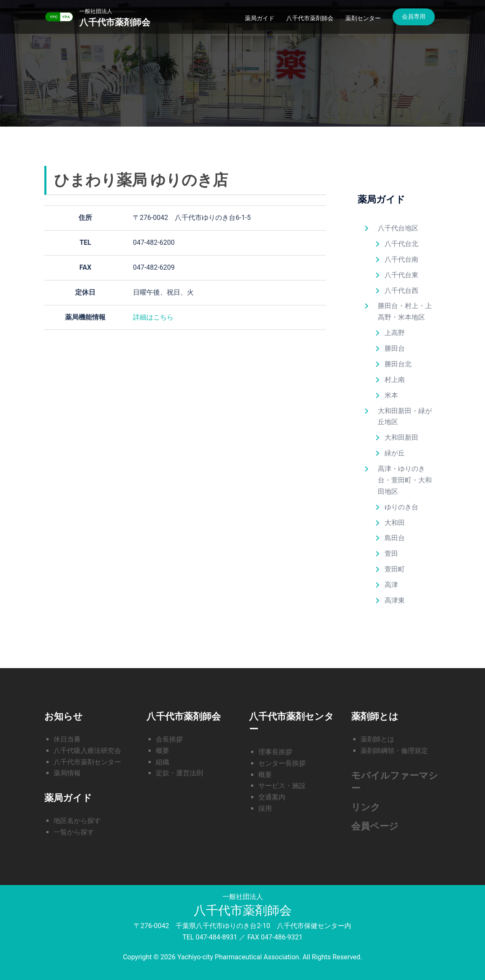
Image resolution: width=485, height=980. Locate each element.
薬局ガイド (260, 18)
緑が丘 (395, 453)
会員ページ (375, 826)
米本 (391, 395)
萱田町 (395, 569)
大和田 (395, 523)
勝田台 (395, 348)
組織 (163, 762)
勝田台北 (398, 364)
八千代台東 (401, 275)
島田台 (395, 538)
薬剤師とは (377, 739)
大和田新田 (401, 437)
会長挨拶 (169, 739)
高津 (391, 585)
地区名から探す (77, 821)
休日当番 (67, 739)
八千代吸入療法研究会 (87, 751)
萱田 (391, 554)
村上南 (395, 380)
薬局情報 (67, 773)
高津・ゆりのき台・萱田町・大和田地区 (405, 480)
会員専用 (414, 16)
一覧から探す (74, 832)
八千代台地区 (398, 228)
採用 (265, 808)
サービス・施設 (282, 786)
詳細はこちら (153, 317)
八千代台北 (401, 244)
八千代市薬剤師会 (117, 22)
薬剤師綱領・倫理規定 (394, 751)
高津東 (395, 600)
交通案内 (272, 797)
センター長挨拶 (282, 763)
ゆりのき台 (401, 507)
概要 (163, 751)
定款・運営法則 (179, 773)
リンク (366, 807)
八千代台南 (401, 259)
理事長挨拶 (275, 752)
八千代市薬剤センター (87, 762)
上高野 (395, 333)
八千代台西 (401, 291)
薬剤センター (363, 18)
